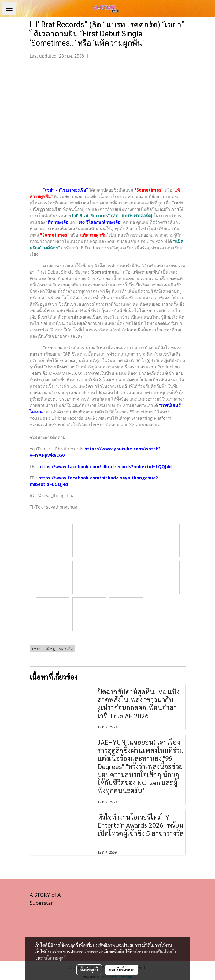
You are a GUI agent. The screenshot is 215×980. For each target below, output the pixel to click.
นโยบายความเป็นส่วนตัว (155, 952)
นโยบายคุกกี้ (55, 958)
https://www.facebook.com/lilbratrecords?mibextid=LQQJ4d (105, 466)
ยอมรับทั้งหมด (122, 970)
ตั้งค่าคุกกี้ (89, 970)
